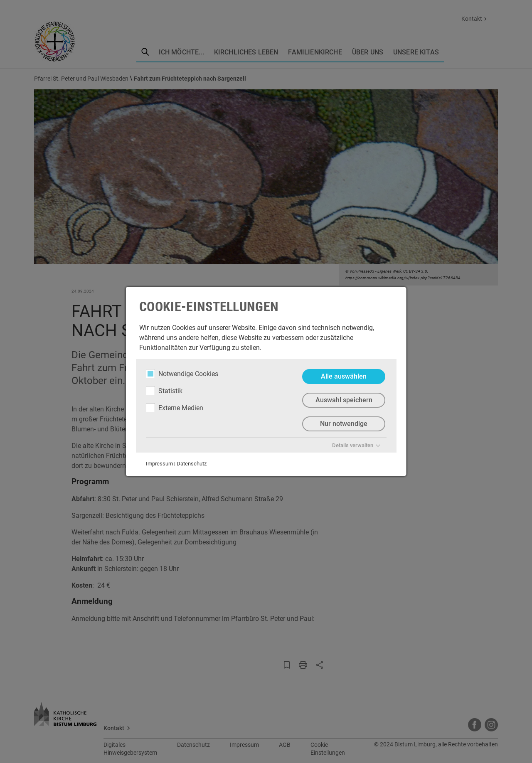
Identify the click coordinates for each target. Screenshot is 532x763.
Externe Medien (175, 408)
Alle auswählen (344, 376)
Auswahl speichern (344, 400)
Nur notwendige (344, 424)
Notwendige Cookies (182, 374)
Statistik (164, 391)
